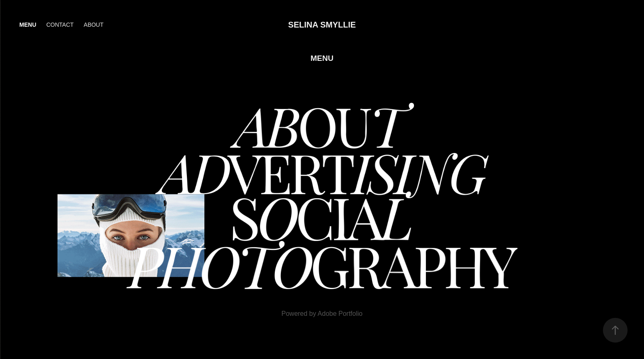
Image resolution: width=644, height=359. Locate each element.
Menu (28, 25)
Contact (60, 25)
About (94, 25)
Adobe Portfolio (340, 314)
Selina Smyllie (322, 25)
